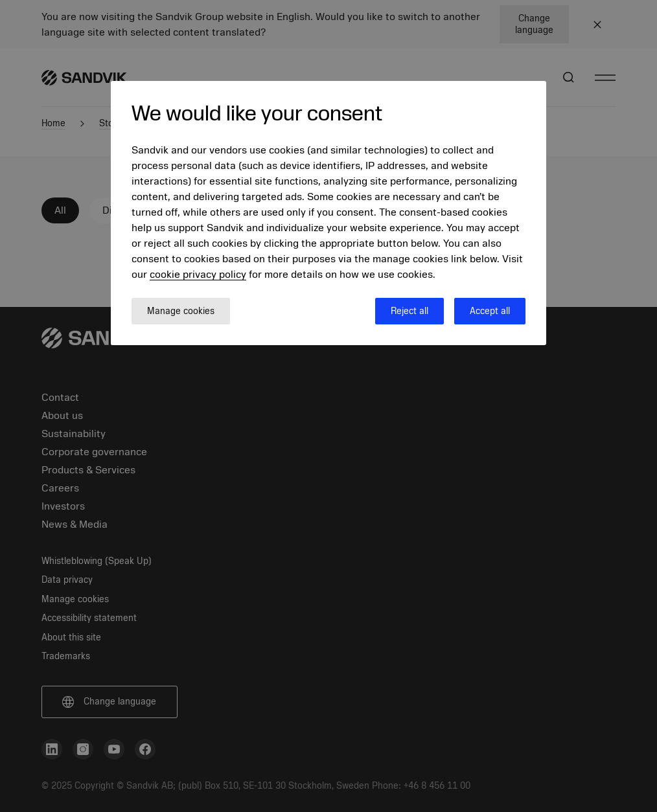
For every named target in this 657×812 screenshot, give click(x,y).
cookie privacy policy (198, 275)
